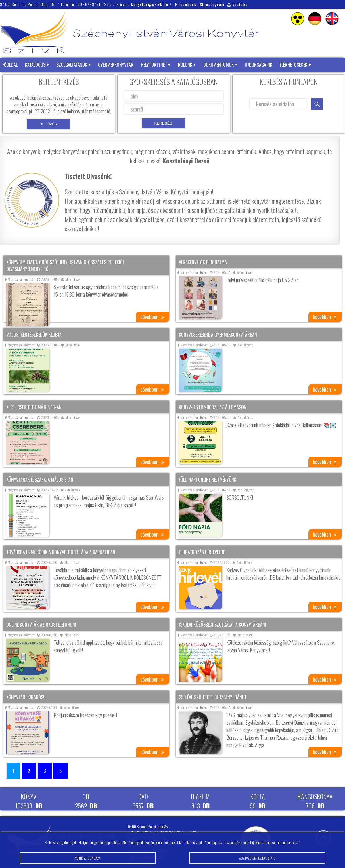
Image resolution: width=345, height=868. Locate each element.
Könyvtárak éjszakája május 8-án (40, 480)
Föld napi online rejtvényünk (208, 480)
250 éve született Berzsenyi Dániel (213, 697)
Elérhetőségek (294, 65)
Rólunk (185, 65)
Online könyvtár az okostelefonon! (41, 625)
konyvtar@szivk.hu (150, 4)
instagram (212, 4)
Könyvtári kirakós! (25, 697)
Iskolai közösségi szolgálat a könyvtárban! (223, 625)
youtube (238, 4)
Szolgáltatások (72, 65)
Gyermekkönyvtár (116, 65)
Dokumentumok (218, 65)
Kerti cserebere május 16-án (34, 407)
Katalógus (35, 65)
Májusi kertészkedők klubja (34, 335)
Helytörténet (154, 65)
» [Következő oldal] (61, 771)
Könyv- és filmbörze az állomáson (213, 407)
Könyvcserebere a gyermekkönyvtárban (218, 335)
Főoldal (10, 65)
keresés (317, 104)
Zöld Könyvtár (17, 79)
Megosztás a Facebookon (20, 279)
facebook (186, 4)
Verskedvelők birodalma (203, 262)
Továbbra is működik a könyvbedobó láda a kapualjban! (61, 552)
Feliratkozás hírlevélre (202, 552)
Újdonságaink (258, 65)
